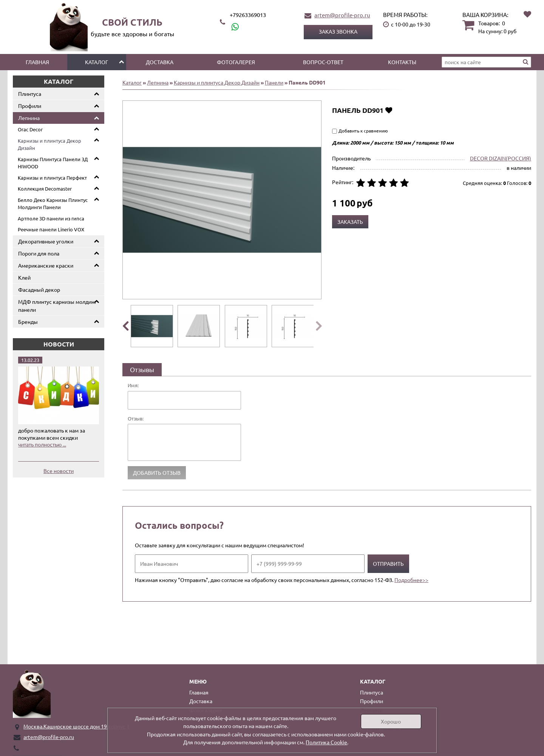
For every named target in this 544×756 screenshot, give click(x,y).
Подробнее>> (411, 580)
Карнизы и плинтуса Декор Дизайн (49, 144)
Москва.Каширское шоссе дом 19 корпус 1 (76, 726)
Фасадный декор (39, 289)
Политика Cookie (326, 742)
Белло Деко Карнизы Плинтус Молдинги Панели (53, 204)
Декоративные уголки (46, 241)
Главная (37, 62)
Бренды (28, 322)
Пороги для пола (39, 253)
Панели (274, 82)
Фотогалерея (236, 62)
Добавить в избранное (389, 110)
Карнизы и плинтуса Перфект (52, 178)
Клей (24, 277)
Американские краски (46, 265)
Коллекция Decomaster (45, 189)
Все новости (59, 471)
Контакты (402, 62)
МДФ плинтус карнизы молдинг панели (57, 306)
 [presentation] (125, 326)
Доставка (160, 62)
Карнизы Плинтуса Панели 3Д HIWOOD (53, 163)
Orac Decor (30, 129)
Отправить (388, 564)
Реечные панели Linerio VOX (51, 229)
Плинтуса (30, 94)
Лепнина (29, 118)
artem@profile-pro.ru (342, 15)
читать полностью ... (42, 444)
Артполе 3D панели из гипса (51, 218)
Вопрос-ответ (323, 62)
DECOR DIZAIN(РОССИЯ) (501, 158)
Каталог (97, 62)
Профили (30, 106)
